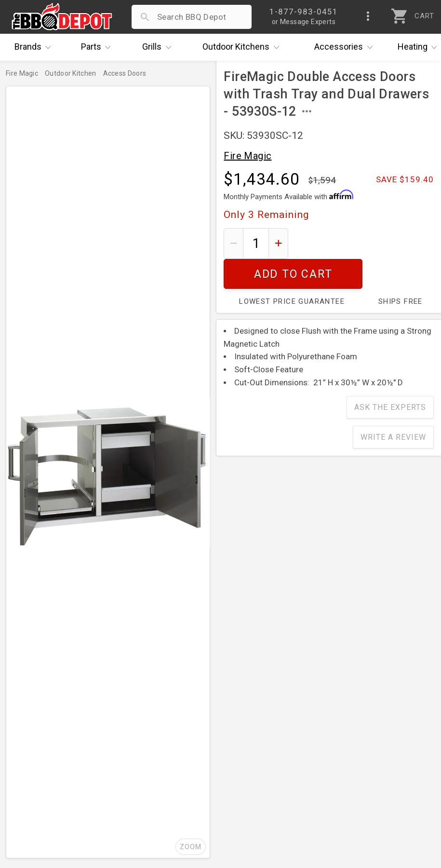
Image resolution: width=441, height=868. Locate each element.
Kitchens (243, 47)
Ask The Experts (390, 377)
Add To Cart (365, 243)
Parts (98, 47)
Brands (35, 47)
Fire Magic (247, 156)
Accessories (346, 47)
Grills (159, 47)
